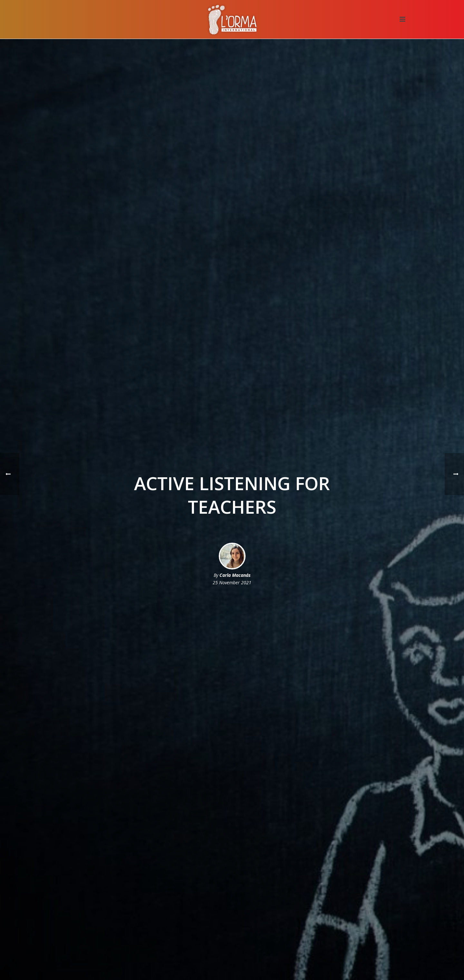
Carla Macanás (235, 575)
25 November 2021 (232, 582)
